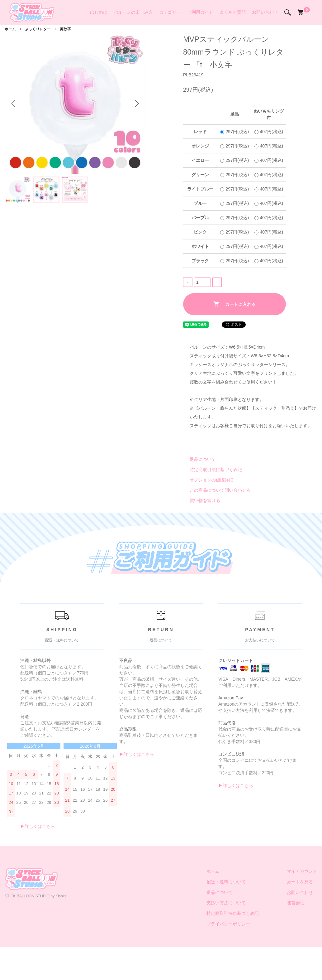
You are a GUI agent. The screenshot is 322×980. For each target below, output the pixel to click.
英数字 (65, 29)
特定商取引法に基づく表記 (216, 470)
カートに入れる (234, 304)
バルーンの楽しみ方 (133, 12)
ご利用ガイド (200, 12)
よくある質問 (233, 12)
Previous (14, 104)
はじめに (99, 12)
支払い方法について (226, 903)
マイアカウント (302, 871)
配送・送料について (226, 882)
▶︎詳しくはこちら (38, 826)
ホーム (10, 29)
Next (136, 104)
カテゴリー (170, 12)
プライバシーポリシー (228, 924)
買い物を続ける (205, 500)
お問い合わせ (265, 12)
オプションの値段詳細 (211, 480)
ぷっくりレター (38, 29)
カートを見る (300, 882)
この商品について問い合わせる (220, 490)
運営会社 (296, 903)
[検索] (288, 12)
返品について (203, 459)
